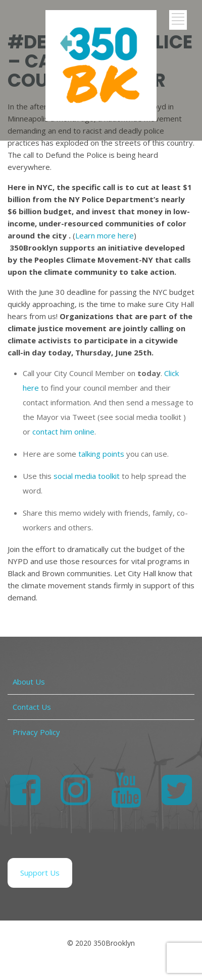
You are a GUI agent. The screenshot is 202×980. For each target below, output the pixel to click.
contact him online (63, 432)
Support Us (40, 873)
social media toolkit (87, 476)
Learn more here (105, 235)
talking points (101, 454)
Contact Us (32, 707)
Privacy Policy (36, 732)
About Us (29, 682)
